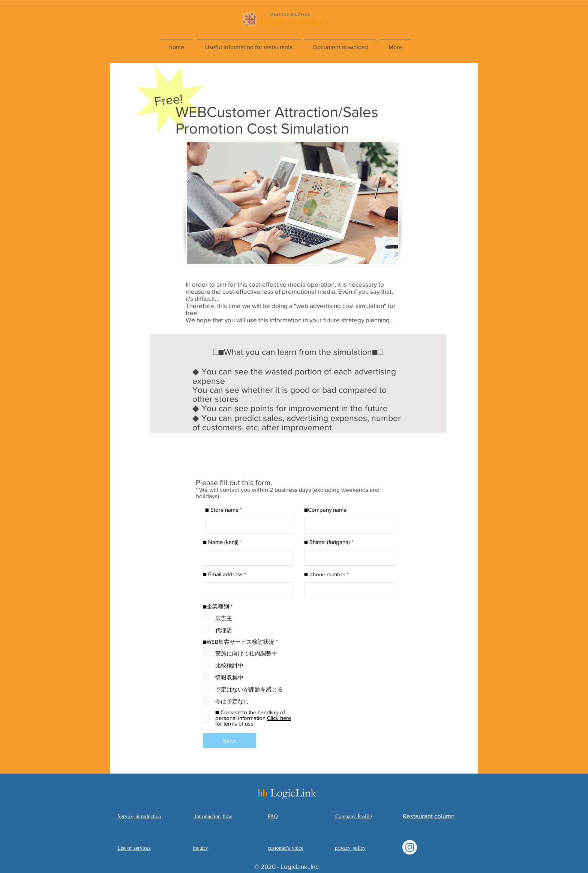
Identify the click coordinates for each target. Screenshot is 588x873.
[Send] (229, 741)
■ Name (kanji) (221, 542)
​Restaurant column (429, 816)
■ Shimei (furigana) (327, 542)
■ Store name (222, 510)
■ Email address (223, 574)
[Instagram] (410, 847)
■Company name (325, 510)
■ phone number (325, 574)
